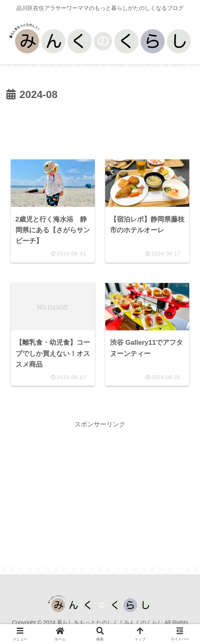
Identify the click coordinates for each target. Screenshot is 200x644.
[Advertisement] (100, 128)
